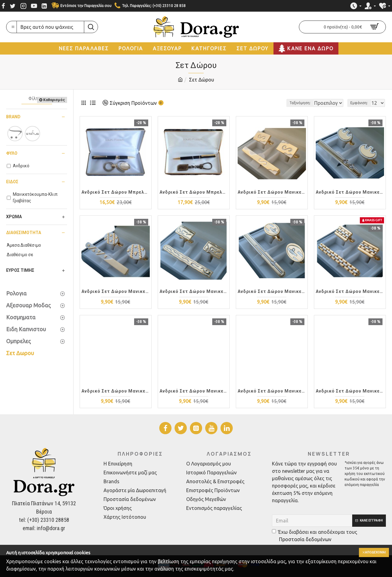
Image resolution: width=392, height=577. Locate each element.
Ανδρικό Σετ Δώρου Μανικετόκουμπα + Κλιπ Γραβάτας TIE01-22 (116, 391)
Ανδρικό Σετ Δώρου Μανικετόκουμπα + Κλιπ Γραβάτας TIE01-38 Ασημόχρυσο (350, 192)
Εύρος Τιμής (20, 270)
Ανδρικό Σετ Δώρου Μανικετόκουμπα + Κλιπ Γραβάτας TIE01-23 (350, 291)
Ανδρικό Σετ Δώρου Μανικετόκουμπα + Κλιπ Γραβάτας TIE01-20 (194, 391)
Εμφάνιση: (361, 103)
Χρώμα (14, 217)
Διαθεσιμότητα (24, 233)
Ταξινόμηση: (279, 103)
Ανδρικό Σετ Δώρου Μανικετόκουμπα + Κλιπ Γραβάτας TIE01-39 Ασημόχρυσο (272, 192)
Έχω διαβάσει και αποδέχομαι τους (315, 536)
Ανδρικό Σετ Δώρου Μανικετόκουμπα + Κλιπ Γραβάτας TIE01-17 (350, 391)
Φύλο (12, 153)
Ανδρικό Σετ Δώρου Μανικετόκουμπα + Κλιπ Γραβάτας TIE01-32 (194, 291)
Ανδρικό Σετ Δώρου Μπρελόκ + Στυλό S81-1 (194, 192)
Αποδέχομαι (373, 553)
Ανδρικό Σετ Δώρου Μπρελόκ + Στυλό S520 (116, 192)
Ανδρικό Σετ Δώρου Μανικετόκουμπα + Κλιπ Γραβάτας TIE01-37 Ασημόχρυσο (116, 291)
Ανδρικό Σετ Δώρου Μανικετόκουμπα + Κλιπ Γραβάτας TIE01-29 (272, 291)
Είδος (12, 182)
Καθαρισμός (54, 100)
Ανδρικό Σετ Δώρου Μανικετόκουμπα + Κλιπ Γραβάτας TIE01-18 (272, 391)
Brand (13, 117)
